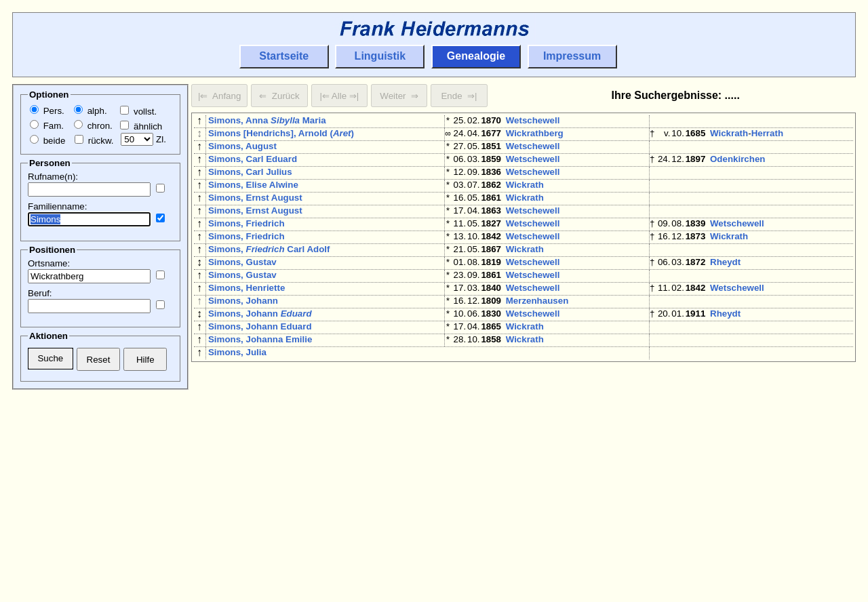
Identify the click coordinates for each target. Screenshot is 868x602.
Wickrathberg (535, 136)
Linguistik (380, 56)
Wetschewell (533, 120)
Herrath (767, 136)
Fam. (47, 126)
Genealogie (476, 56)
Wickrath (729, 136)
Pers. (47, 111)
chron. (93, 126)
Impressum (572, 56)
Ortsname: (49, 263)
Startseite (284, 56)
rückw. (94, 141)
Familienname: (57, 206)
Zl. (143, 139)
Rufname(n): (53, 177)
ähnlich (141, 126)
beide (47, 141)
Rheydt (725, 292)
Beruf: (40, 293)
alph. (91, 111)
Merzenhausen (537, 339)
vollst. (138, 112)
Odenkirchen (737, 167)
